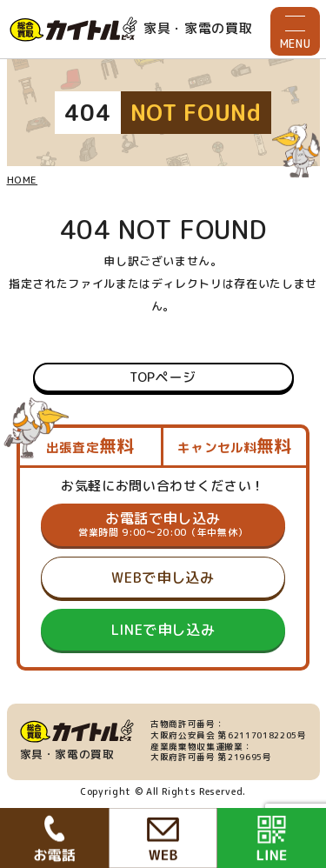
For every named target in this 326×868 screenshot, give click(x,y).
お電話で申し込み (163, 524)
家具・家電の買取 (131, 29)
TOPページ (163, 377)
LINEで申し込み (163, 630)
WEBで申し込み (163, 578)
